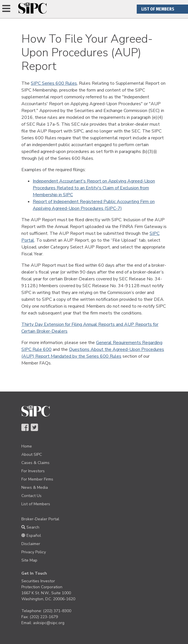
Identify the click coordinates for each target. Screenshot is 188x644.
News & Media (35, 487)
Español (31, 536)
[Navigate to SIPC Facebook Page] (25, 428)
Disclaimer (31, 544)
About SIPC (32, 454)
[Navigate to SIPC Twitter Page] (34, 428)
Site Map (29, 560)
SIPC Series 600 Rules (54, 83)
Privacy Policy (34, 552)
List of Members (36, 504)
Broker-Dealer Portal (40, 519)
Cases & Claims (35, 463)
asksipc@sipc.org (49, 623)
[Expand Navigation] (6, 9)
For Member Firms (37, 479)
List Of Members (158, 9)
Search (30, 527)
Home (27, 446)
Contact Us (31, 496)
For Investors (33, 471)
